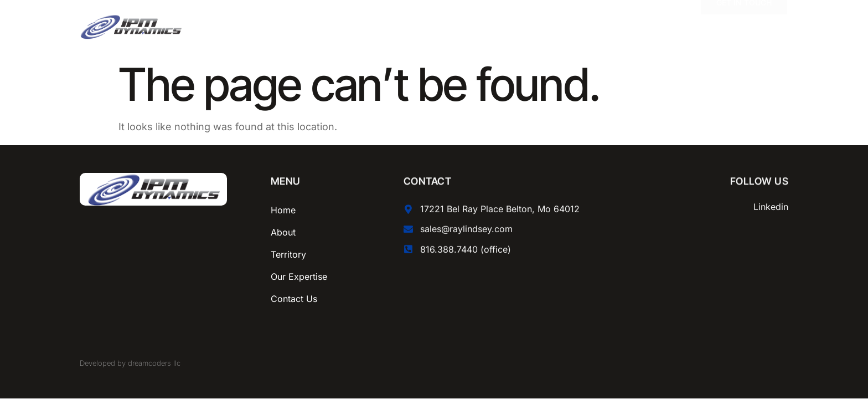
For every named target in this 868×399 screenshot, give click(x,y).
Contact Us (294, 299)
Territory (288, 254)
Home (283, 210)
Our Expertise (299, 277)
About (283, 232)
